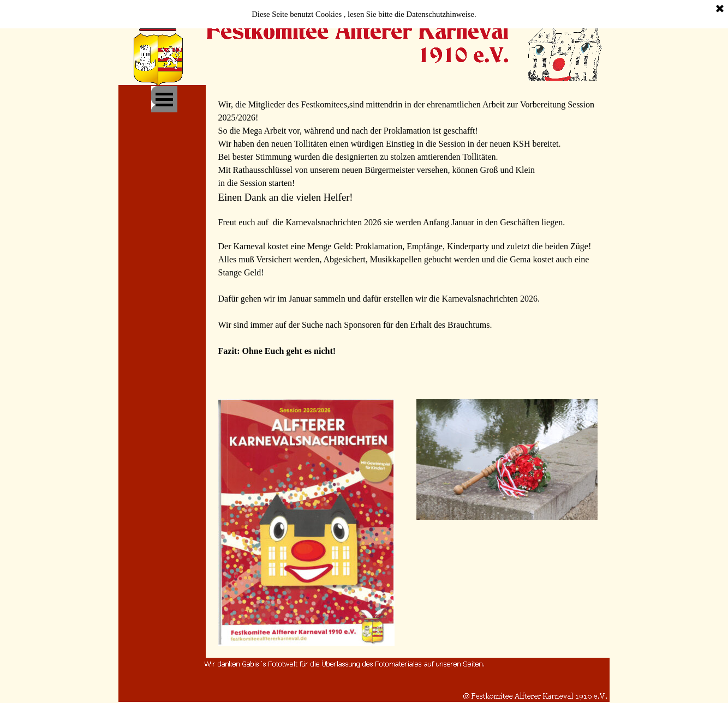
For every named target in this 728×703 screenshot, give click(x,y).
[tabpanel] (408, 238)
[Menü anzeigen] (164, 99)
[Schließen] (720, 9)
